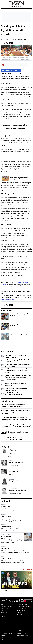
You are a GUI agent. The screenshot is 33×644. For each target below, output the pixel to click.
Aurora (18, 628)
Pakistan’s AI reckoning (16, 462)
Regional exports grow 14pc (19, 334)
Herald (3, 638)
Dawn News (19, 630)
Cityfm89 (3, 636)
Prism (18, 622)
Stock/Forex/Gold (5, 622)
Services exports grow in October (18, 325)
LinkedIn (19, 283)
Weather (3, 624)
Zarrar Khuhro (13, 475)
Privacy (3, 615)
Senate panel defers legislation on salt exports (13, 30)
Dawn (18, 620)
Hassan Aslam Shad (14, 465)
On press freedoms (6, 537)
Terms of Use (4, 613)
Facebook (4, 285)
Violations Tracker (15, 10)
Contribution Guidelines (7, 606)
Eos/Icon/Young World (6, 634)
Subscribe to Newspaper (23, 604)
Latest (7, 10)
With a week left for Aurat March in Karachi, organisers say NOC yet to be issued (13, 405)
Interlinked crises (6, 507)
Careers (19, 613)
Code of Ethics (4, 608)
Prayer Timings (4, 620)
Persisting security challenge (18, 490)
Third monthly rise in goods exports (19, 315)
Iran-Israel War (26, 10)
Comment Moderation (6, 617)
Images (18, 624)
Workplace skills (14, 481)
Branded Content (21, 610)
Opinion (5, 447)
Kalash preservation (7, 527)
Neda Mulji (12, 484)
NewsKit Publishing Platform (22, 636)
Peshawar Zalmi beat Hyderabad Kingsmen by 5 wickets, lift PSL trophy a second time (15, 439)
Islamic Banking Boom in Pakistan (17, 591)
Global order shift (10, 380)
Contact (3, 604)
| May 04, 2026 (16, 7)
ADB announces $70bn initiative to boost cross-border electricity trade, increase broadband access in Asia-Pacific (16, 419)
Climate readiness (6, 517)
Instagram (25, 283)
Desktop (3, 626)
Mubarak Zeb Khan (6, 40)
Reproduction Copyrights (23, 606)
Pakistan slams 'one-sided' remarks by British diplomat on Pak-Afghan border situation (17, 371)
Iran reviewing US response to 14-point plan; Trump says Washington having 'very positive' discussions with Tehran (16, 426)
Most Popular (8, 351)
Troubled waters (6, 558)
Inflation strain (5, 548)
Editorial (5, 501)
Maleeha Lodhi (13, 453)
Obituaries (19, 615)
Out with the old (14, 472)
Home (3, 10)
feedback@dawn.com (8, 300)
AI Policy (3, 610)
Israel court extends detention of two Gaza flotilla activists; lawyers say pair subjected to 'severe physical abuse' (15, 412)
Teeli (2, 640)
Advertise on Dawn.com (22, 608)
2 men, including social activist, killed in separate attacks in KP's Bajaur (15, 433)
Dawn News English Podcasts (10, 569)
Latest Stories (8, 401)
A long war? (13, 450)
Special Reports (21, 626)
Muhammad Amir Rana (15, 493)
